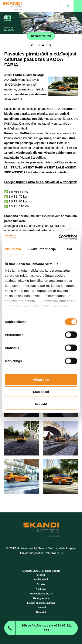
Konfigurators (41, 598)
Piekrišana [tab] (13, 249)
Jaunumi (41, 608)
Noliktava (41, 589)
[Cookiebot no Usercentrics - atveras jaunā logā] (59, 237)
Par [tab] (70, 249)
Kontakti (41, 612)
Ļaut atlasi (41, 392)
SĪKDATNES (54, 553)
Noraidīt (41, 404)
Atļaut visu (41, 379)
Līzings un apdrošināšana (41, 603)
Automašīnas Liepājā (41, 594)
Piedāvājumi (41, 579)
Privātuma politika (32, 553)
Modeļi (41, 575)
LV (67, 6)
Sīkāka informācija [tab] (42, 249)
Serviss (41, 584)
